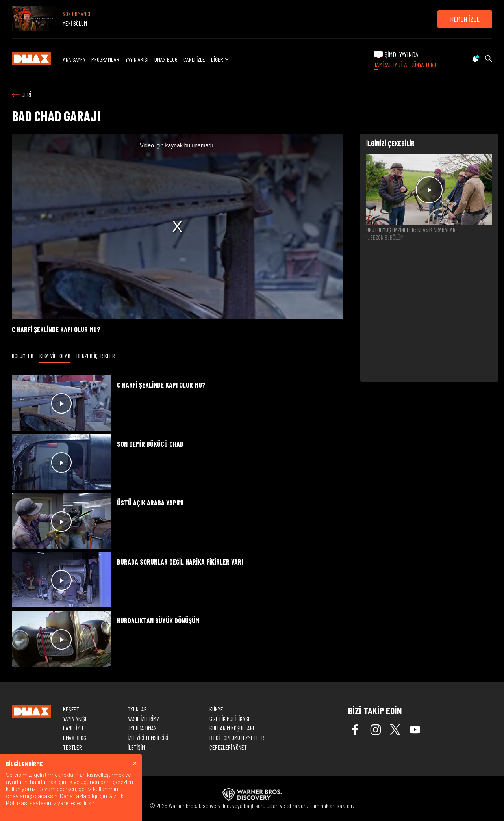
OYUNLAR (137, 709)
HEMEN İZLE (465, 19)
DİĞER (221, 59)
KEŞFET (71, 709)
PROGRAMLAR (105, 59)
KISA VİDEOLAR (55, 356)
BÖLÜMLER (23, 356)
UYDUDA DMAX (142, 728)
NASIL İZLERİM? (143, 718)
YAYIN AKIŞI (137, 59)
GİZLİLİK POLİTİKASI (229, 718)
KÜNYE (216, 709)
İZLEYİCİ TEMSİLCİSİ (148, 738)
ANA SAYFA (74, 59)
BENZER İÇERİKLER (96, 356)
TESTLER (72, 747)
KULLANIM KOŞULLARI (232, 728)
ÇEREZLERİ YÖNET (228, 747)
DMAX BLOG (166, 59)
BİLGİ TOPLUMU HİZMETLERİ (237, 738)
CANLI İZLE (194, 59)
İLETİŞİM (136, 747)
